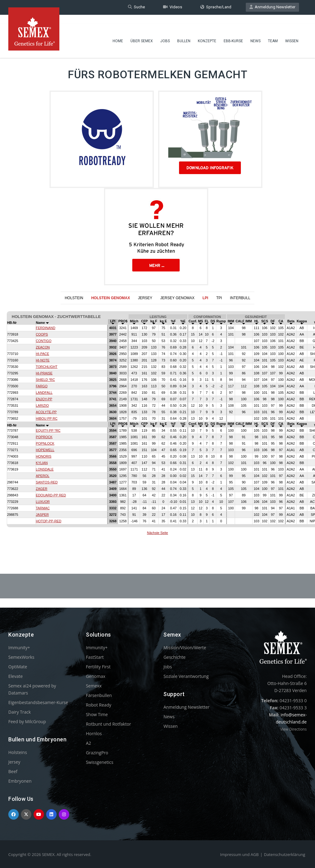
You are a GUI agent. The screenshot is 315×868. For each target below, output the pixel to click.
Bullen (184, 32)
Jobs (165, 32)
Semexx (94, 686)
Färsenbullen (99, 695)
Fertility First (98, 667)
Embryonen (20, 781)
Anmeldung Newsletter (272, 7)
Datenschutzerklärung (285, 854)
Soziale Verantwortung (186, 676)
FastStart (95, 657)
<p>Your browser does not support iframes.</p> (157, 424)
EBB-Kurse (233, 32)
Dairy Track (20, 712)
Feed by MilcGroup (27, 721)
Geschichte (174, 657)
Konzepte (207, 32)
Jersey (14, 762)
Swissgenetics (100, 762)
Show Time (97, 714)
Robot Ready (99, 705)
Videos (173, 7)
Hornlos (94, 734)
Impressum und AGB (239, 854)
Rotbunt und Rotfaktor (108, 724)
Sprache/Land (216, 7)
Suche (136, 7)
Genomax (96, 676)
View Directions (293, 729)
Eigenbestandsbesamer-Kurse (38, 702)
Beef (13, 771)
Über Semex (142, 32)
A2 (88, 743)
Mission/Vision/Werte (185, 648)
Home (118, 32)
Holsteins (18, 752)
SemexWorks (21, 657)
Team (273, 32)
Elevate (16, 676)
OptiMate (18, 667)
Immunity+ (19, 648)
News (255, 32)
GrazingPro (97, 753)
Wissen (292, 32)
